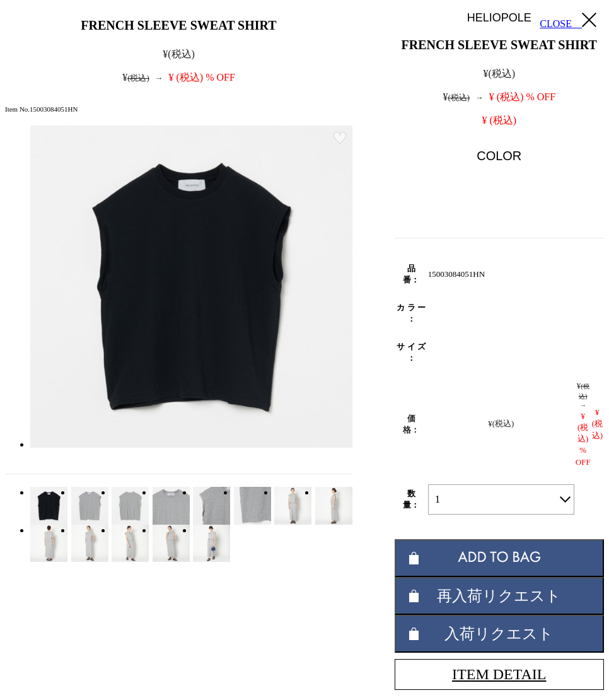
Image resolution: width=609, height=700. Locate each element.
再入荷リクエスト (499, 596)
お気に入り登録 (340, 138)
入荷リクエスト (499, 633)
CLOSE (568, 21)
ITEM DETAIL (499, 674)
